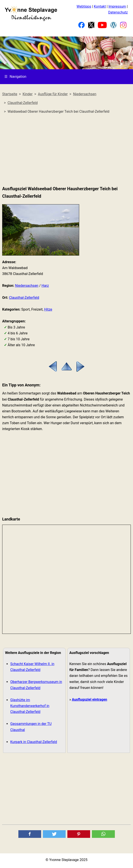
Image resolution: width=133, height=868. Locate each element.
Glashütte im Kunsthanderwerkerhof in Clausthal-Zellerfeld (30, 706)
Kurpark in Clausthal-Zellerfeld (34, 742)
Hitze (48, 309)
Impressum (117, 6)
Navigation (15, 77)
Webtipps (84, 6)
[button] (30, 834)
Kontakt (100, 6)
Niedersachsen (27, 286)
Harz (45, 286)
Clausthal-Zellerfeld (24, 298)
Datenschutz (118, 12)
